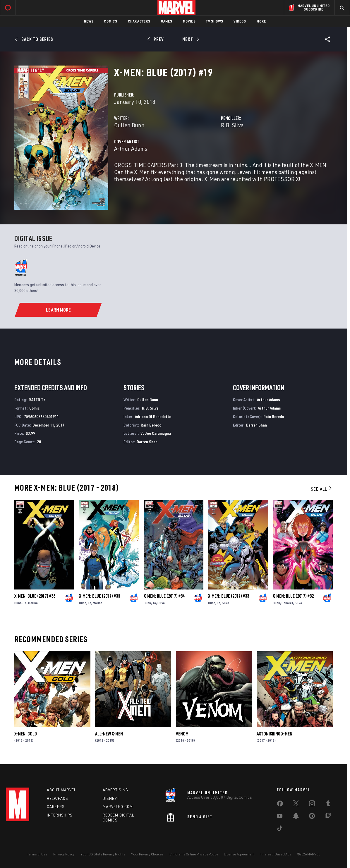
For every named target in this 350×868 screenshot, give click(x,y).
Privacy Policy (64, 854)
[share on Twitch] (328, 817)
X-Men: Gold (26, 734)
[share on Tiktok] (280, 829)
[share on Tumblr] (328, 805)
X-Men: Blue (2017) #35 (99, 596)
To (25, 603)
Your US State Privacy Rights (103, 854)
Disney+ (111, 798)
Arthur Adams (131, 148)
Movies (189, 21)
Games (167, 21)
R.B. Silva (232, 125)
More (261, 21)
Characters (139, 21)
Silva (161, 603)
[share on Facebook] (280, 805)
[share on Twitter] (296, 805)
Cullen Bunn (129, 125)
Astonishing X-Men (274, 734)
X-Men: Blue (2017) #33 (229, 596)
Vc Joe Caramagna (156, 433)
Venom (182, 734)
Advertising (115, 790)
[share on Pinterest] (312, 817)
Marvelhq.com (118, 807)
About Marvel (61, 790)
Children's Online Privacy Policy (194, 854)
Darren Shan (147, 442)
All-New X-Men (109, 734)
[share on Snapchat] (296, 817)
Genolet (287, 603)
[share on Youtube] (280, 817)
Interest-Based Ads (276, 854)
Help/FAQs (58, 798)
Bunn (18, 603)
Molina (33, 603)
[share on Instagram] (312, 805)
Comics (110, 21)
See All (322, 489)
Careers (56, 807)
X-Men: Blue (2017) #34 (164, 596)
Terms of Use (37, 854)
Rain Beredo (151, 425)
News (89, 21)
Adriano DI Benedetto (153, 416)
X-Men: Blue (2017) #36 (35, 596)
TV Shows (215, 21)
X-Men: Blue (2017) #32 (293, 596)
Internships (60, 815)
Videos (240, 21)
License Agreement (239, 854)
